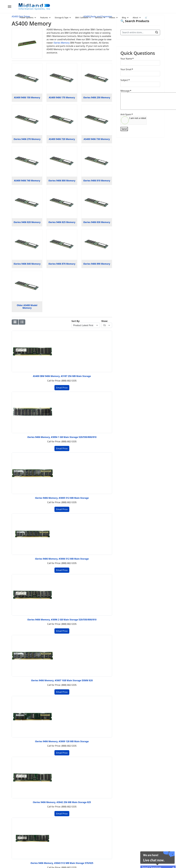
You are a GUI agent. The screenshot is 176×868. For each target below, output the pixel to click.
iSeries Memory (61, 43)
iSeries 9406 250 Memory (97, 97)
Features (44, 18)
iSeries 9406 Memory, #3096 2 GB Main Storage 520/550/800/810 (62, 620)
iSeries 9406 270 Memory (27, 139)
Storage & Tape (62, 18)
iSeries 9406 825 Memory (62, 222)
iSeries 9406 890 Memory (97, 264)
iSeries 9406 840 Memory (27, 264)
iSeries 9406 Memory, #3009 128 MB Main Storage (62, 741)
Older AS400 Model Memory (27, 307)
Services (99, 18)
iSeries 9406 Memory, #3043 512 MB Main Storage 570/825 (62, 863)
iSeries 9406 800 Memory (62, 181)
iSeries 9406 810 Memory (97, 181)
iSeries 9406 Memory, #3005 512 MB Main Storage (62, 498)
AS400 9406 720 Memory (62, 139)
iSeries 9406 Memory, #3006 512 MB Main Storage (62, 559)
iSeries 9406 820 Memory (27, 222)
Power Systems (27, 18)
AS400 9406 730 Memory (97, 139)
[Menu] (10, 7)
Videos (112, 18)
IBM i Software (82, 18)
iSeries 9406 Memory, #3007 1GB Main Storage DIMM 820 (62, 680)
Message (126, 91)
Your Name (127, 59)
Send (124, 129)
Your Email (127, 69)
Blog (124, 18)
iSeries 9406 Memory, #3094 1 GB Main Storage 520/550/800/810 (62, 437)
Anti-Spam (127, 114)
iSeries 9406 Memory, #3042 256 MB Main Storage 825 (62, 802)
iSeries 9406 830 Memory (97, 222)
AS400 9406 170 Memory (62, 97)
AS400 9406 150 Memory (27, 97)
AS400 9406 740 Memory (27, 181)
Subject (125, 80)
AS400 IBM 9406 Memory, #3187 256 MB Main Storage (62, 376)
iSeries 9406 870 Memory (62, 264)
